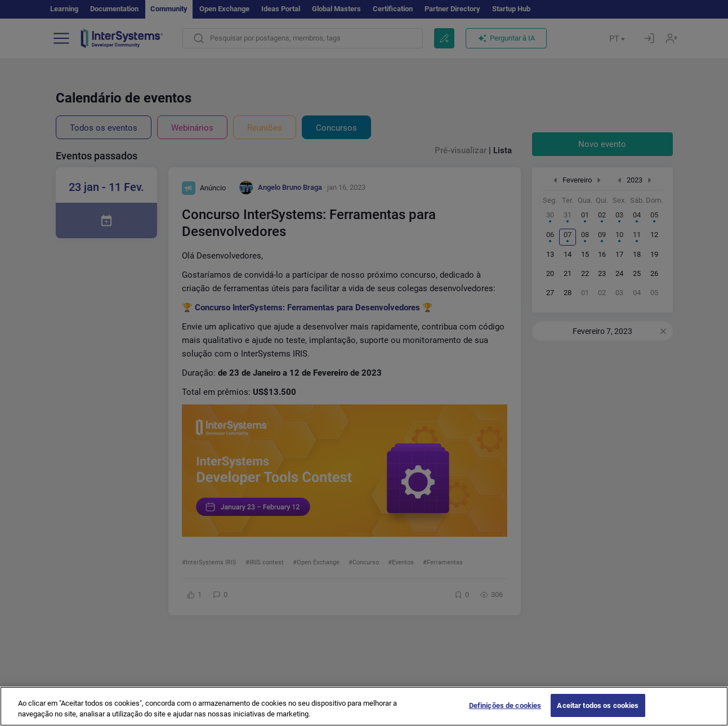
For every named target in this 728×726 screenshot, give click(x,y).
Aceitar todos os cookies (598, 714)
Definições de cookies (505, 714)
